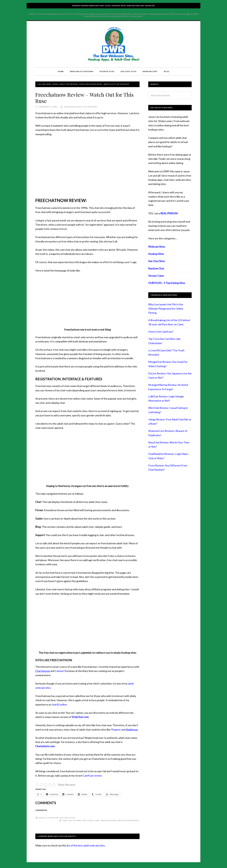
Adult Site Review (49, 818)
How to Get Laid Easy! (161, 332)
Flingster (116, 730)
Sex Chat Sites (67, 818)
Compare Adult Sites (113, 44)
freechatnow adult (128, 820)
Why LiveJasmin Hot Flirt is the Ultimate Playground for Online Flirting (166, 309)
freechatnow (108, 820)
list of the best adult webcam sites (86, 845)
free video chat (91, 820)
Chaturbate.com (45, 746)
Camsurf (60, 671)
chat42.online (59, 704)
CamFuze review (92, 776)
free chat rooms (72, 820)
